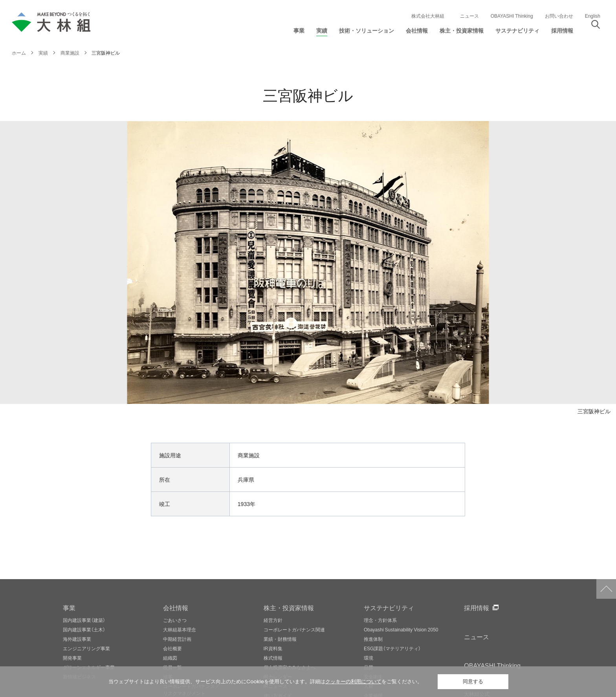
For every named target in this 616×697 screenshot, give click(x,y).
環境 (368, 658)
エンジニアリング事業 (86, 648)
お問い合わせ (559, 16)
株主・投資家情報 (289, 607)
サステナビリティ (389, 607)
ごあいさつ (175, 620)
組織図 (170, 658)
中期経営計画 (177, 639)
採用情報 (477, 607)
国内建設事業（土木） (84, 629)
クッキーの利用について (353, 681)
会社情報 (176, 607)
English (593, 16)
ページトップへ (606, 589)
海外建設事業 (77, 639)
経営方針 (273, 620)
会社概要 (172, 648)
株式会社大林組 (428, 16)
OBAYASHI (492, 665)
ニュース (469, 16)
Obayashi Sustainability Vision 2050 (401, 629)
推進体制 (373, 639)
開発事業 (72, 658)
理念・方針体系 (380, 620)
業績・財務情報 (280, 639)
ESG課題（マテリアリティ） (392, 648)
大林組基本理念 (180, 629)
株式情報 (273, 658)
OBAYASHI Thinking (512, 16)
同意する (473, 681)
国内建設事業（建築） (84, 620)
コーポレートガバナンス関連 (294, 629)
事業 (69, 607)
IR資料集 (273, 648)
